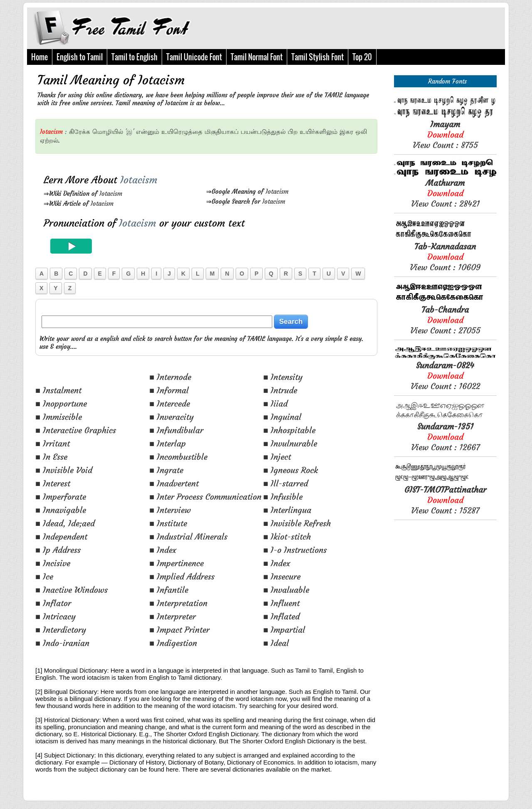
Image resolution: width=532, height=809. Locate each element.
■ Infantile (169, 590)
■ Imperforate (61, 497)
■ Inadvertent (174, 483)
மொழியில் (108, 132)
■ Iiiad (275, 403)
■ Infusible (283, 497)
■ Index (163, 550)
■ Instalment (58, 390)
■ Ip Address (58, 550)
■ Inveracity (171, 417)
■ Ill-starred (286, 483)
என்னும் (148, 132)
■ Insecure (282, 576)
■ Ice (44, 576)
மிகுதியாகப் (222, 132)
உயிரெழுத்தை (182, 132)
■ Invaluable (286, 590)
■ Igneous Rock (291, 470)
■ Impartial (284, 630)
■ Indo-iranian (62, 643)
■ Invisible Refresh (297, 523)
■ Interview (170, 510)
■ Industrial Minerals (188, 536)
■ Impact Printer (179, 630)
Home (39, 57)
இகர (346, 132)
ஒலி (361, 132)
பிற (293, 132)
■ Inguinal (282, 417)
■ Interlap (167, 443)
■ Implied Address (182, 576)
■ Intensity (283, 377)
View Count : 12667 (445, 437)
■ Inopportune (61, 403)
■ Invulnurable (290, 443)
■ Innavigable (61, 510)
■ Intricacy (55, 616)
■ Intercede (170, 403)
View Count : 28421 (445, 193)
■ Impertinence (176, 563)
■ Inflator (53, 603)
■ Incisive (53, 563)
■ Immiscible (59, 417)
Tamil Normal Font (257, 57)
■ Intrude (280, 390)
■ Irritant (53, 443)
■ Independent (61, 536)
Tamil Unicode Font (194, 57)
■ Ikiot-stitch (287, 536)
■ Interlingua (287, 510)
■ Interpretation (178, 603)
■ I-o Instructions (295, 550)
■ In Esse (51, 457)
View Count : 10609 (445, 257)
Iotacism (111, 194)
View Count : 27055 (445, 320)
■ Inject (277, 457)
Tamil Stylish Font (318, 57)
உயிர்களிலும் (319, 132)
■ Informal (169, 390)
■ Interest (53, 483)
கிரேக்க (80, 132)
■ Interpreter (172, 616)
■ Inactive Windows (71, 590)
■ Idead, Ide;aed (65, 523)
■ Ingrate (166, 470)
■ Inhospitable (289, 430)
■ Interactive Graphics (76, 430)
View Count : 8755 (445, 134)
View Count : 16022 (445, 376)
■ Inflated (281, 616)
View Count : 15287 (445, 500)
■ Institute (168, 523)
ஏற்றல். (50, 140)
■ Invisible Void (64, 470)
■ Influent (281, 603)
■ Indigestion (173, 643)
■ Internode (170, 377)
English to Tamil (80, 57)
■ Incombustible (178, 457)
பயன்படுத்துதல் (263, 132)
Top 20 (362, 57)
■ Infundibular (176, 430)
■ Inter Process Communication (205, 497)
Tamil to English (134, 57)
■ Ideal (276, 643)
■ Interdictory (61, 630)
